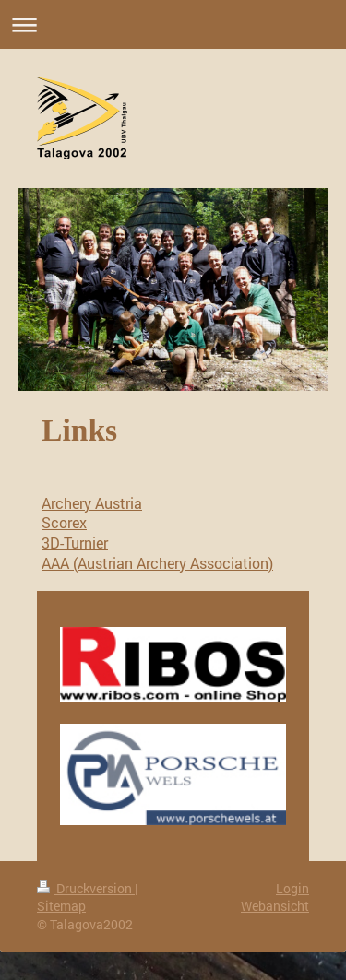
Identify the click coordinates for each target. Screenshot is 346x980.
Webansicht (275, 906)
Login (292, 888)
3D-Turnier (75, 543)
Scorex (64, 522)
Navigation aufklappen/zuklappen (173, 24)
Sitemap (61, 906)
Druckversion (86, 888)
